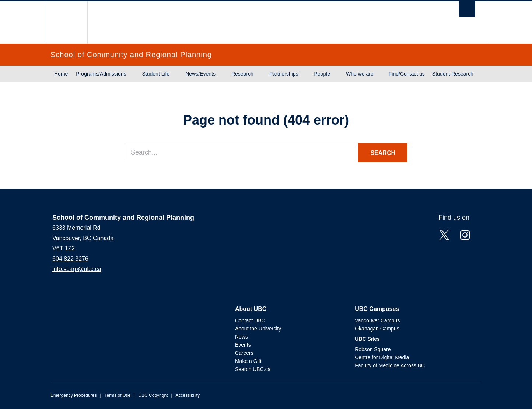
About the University (258, 329)
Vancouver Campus (377, 320)
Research (242, 74)
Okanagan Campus (377, 329)
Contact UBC (250, 320)
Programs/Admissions (101, 74)
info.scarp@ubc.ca (77, 269)
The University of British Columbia (66, 22)
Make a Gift (248, 361)
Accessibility (188, 395)
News (241, 337)
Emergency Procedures (73, 395)
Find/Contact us (407, 74)
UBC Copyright (153, 395)
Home (61, 74)
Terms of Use (118, 395)
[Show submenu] (133, 74)
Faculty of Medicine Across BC (390, 365)
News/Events (200, 74)
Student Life (156, 74)
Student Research (453, 74)
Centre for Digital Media (382, 357)
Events (243, 345)
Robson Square (373, 349)
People (322, 74)
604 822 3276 (70, 259)
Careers (244, 353)
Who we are (360, 74)
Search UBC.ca (253, 369)
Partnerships (284, 74)
